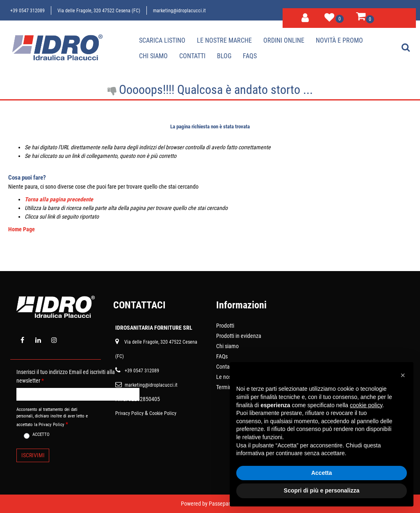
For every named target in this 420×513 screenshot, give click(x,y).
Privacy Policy (129, 413)
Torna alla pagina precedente (59, 199)
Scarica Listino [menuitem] (162, 40)
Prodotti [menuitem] (225, 326)
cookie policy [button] (366, 405)
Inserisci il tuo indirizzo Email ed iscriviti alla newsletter (66, 376)
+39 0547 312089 (27, 11)
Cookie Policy (163, 413)
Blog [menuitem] (224, 56)
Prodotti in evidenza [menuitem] (239, 336)
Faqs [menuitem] (250, 56)
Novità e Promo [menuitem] (339, 40)
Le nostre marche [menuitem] (224, 40)
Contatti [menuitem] (192, 56)
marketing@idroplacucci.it (179, 11)
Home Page (22, 229)
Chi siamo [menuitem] (153, 56)
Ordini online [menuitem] (284, 40)
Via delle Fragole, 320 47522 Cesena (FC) (99, 11)
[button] (33, 456)
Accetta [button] (322, 473)
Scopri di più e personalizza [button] (322, 490)
